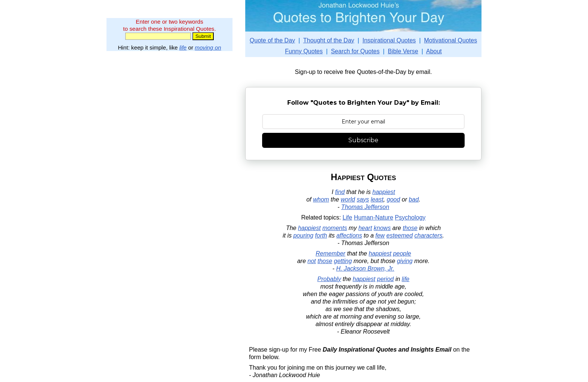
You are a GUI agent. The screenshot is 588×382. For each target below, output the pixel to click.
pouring (303, 235)
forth (321, 235)
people (402, 253)
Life (347, 217)
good (393, 199)
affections (349, 235)
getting (343, 261)
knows (382, 228)
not (312, 261)
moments (335, 228)
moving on (208, 47)
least (377, 199)
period (385, 279)
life (183, 47)
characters (428, 235)
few (380, 235)
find (340, 192)
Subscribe (363, 140)
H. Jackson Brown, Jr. (365, 268)
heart (365, 228)
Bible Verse (403, 51)
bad (414, 199)
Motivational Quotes (451, 40)
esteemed (399, 235)
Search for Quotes (355, 51)
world (348, 199)
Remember (331, 253)
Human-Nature (374, 217)
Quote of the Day (272, 40)
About (434, 51)
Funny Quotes (304, 51)
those (410, 228)
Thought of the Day (328, 40)
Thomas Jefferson (365, 207)
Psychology (410, 217)
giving (405, 261)
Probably (329, 279)
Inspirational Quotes (389, 40)
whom (321, 199)
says (363, 199)
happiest (384, 192)
